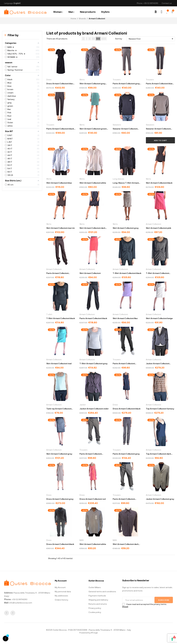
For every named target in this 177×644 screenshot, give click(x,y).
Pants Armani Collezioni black (93, 323)
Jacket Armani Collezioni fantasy (158, 368)
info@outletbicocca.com (21, 607)
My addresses (61, 600)
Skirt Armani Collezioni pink (159, 233)
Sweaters (117, 129)
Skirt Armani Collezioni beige (159, 323)
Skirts (82, 129)
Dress (49, 84)
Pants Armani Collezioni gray (126, 458)
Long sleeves (118, 183)
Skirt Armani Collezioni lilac (125, 323)
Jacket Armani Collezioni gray (160, 503)
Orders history (61, 604)
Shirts (82, 84)
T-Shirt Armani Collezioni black (127, 278)
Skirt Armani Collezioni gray (126, 233)
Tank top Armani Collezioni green (59, 413)
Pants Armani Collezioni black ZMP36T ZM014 (60, 133)
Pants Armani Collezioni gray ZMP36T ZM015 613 (126, 88)
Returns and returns (98, 608)
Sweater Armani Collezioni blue (125, 133)
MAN (82, 545)
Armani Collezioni (153, 229)
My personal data (63, 596)
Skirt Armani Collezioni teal (59, 368)
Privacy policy (95, 612)
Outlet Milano (95, 592)
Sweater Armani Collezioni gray (158, 133)
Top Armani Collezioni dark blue (158, 459)
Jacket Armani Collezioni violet (94, 413)
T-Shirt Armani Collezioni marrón (157, 278)
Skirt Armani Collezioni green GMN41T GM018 (93, 133)
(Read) (125, 611)
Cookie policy (95, 617)
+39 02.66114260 (151, 3)
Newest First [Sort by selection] (151, 43)
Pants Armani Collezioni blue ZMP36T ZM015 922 (159, 88)
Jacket (83, 409)
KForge (94, 637)
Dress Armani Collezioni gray (60, 503)
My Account (60, 592)
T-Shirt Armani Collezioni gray (93, 368)
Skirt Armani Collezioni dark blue (92, 233)
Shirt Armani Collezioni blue (59, 187)
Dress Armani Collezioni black (127, 413)
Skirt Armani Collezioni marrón (60, 233)
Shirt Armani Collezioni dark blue (126, 549)
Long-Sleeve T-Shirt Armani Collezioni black (126, 188)
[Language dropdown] (17, 3)
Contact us (167, 3)
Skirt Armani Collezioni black (159, 187)
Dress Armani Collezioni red (93, 503)
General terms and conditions (102, 596)
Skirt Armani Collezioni (90, 278)
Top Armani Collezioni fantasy (160, 413)
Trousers (117, 84)
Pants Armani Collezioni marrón (57, 278)
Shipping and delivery (98, 604)
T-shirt (49, 319)
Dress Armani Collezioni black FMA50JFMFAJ (60, 88)
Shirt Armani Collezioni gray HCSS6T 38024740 (92, 88)
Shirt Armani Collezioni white (93, 187)
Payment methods (97, 600)
